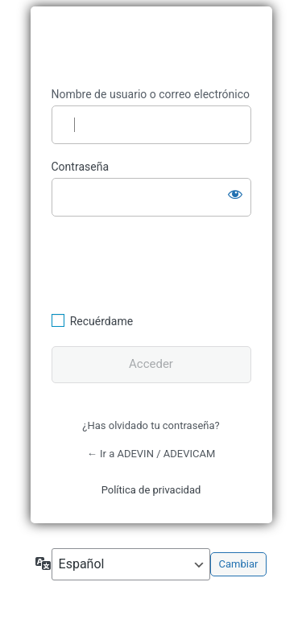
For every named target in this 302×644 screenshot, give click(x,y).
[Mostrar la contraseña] (235, 194)
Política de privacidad (151, 490)
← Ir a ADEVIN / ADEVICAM (151, 454)
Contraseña (81, 167)
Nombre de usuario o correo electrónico (151, 94)
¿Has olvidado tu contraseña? (151, 425)
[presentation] (162, 262)
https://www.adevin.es (151, 47)
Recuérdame (101, 321)
